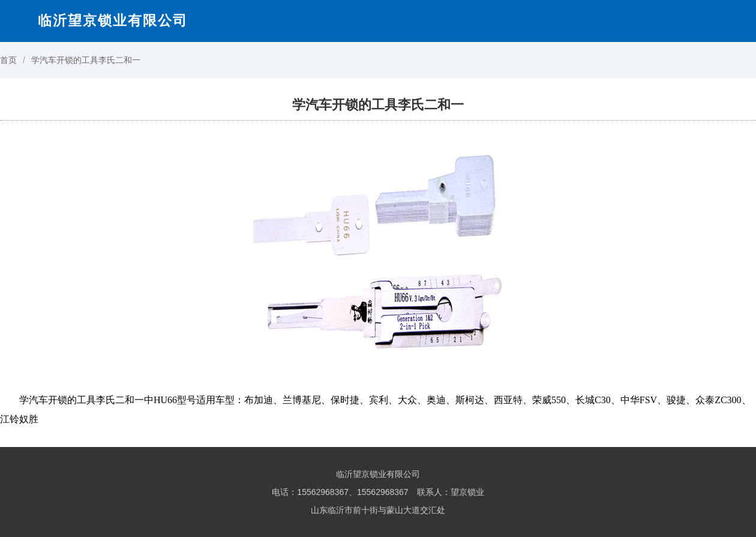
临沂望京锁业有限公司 (113, 20)
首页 (8, 60)
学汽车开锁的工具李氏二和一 (86, 60)
